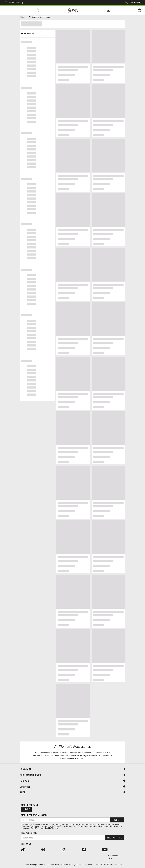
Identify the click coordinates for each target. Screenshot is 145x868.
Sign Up (26, 809)
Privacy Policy (72, 826)
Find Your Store (29, 833)
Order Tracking (13, 3)
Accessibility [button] (133, 3)
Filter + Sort (37, 33)
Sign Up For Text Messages (34, 815)
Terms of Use (59, 826)
